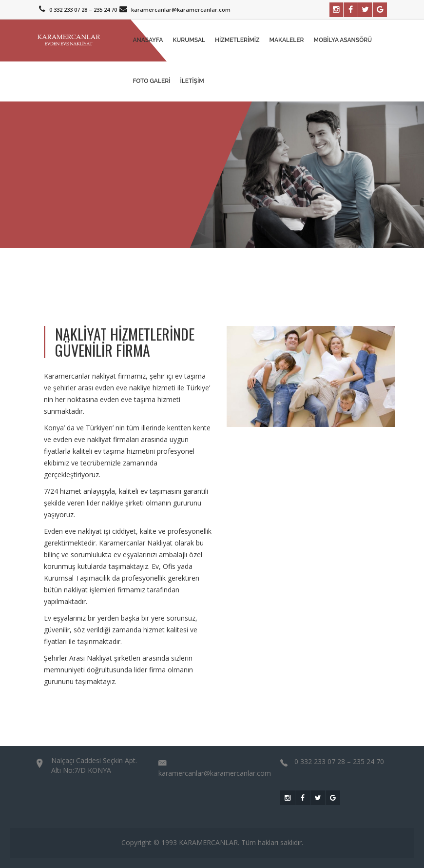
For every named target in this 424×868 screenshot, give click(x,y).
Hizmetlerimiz (237, 40)
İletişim (192, 81)
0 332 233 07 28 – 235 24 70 (77, 10)
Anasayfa (148, 40)
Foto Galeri (152, 81)
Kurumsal (189, 40)
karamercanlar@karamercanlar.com (174, 10)
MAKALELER (287, 40)
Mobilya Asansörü (343, 40)
